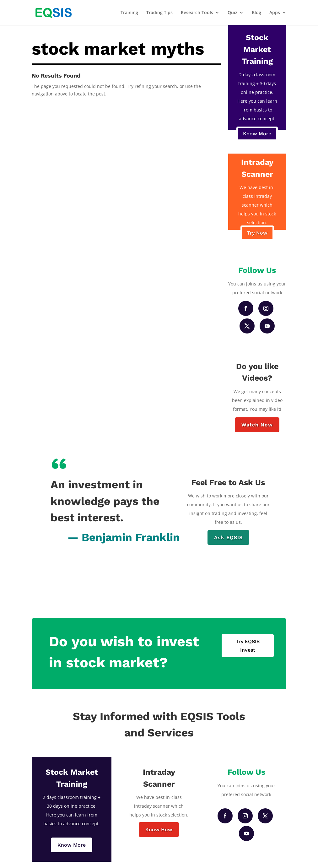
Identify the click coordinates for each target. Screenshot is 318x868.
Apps (275, 13)
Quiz (232, 13)
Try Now (257, 233)
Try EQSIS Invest (248, 646)
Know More (257, 134)
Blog (256, 13)
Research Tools (197, 13)
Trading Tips (159, 13)
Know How (159, 830)
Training (129, 13)
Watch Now (257, 425)
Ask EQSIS (228, 537)
